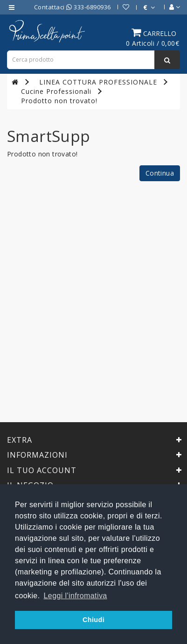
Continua (160, 173)
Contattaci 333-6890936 (73, 7)
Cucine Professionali (56, 91)
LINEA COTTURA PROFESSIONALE (98, 82)
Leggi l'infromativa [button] (76, 596)
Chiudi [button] (93, 620)
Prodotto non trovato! (59, 101)
